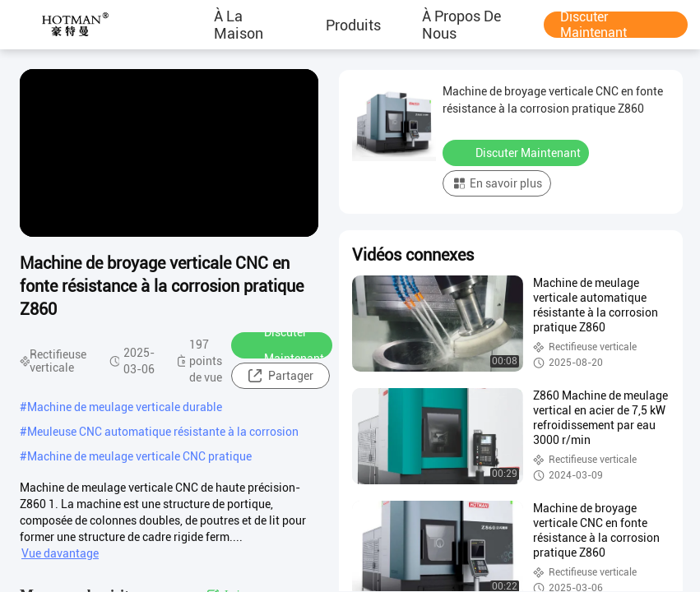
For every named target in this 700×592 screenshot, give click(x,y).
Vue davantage (60, 553)
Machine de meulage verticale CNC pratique (139, 456)
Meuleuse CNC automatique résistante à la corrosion (163, 432)
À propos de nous (461, 25)
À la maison (239, 25)
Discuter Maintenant (593, 25)
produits (353, 25)
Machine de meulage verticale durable (125, 407)
